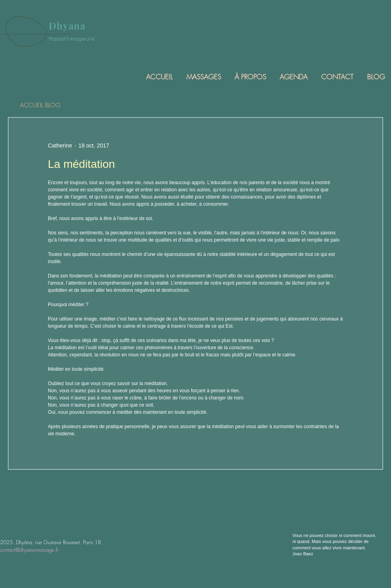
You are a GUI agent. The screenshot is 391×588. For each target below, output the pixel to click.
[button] (203, 77)
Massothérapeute (72, 39)
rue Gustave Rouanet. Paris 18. (69, 542)
